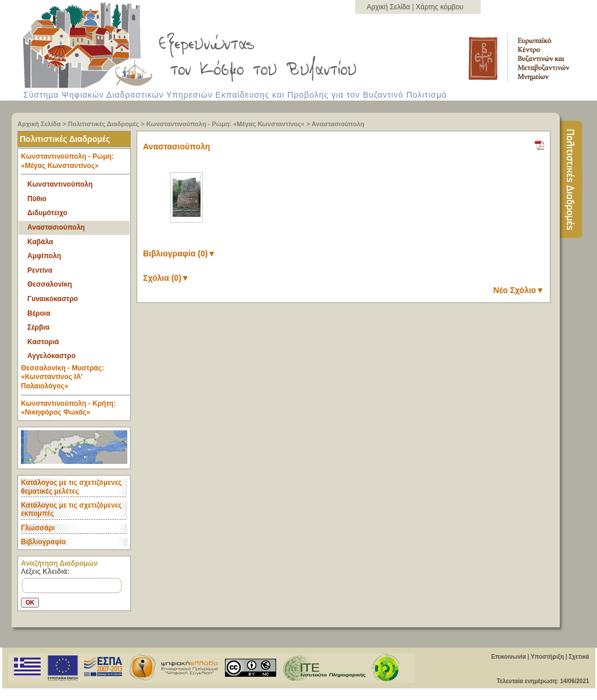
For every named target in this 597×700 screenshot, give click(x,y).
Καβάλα (40, 242)
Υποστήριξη (547, 657)
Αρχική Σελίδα (389, 7)
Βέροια (39, 313)
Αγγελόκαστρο (51, 356)
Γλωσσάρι (38, 528)
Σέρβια (38, 327)
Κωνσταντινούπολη (60, 184)
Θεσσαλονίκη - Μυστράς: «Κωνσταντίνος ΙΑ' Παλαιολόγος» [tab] (76, 380)
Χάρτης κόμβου (439, 7)
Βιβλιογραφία (43, 542)
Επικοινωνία (509, 657)
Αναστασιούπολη (338, 124)
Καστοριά (43, 342)
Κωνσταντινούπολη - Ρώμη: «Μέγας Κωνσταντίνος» (226, 124)
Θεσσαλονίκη (50, 284)
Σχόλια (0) (166, 278)
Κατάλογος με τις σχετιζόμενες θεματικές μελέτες (72, 487)
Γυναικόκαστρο (53, 299)
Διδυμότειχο (47, 213)
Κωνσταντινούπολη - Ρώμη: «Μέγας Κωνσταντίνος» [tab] (76, 164)
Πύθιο (37, 199)
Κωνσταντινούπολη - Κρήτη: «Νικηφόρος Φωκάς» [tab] (68, 408)
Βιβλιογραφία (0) (179, 253)
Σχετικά (579, 657)
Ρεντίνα (40, 270)
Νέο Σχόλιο (519, 290)
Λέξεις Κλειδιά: (45, 572)
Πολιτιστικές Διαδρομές (103, 124)
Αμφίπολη (44, 256)
